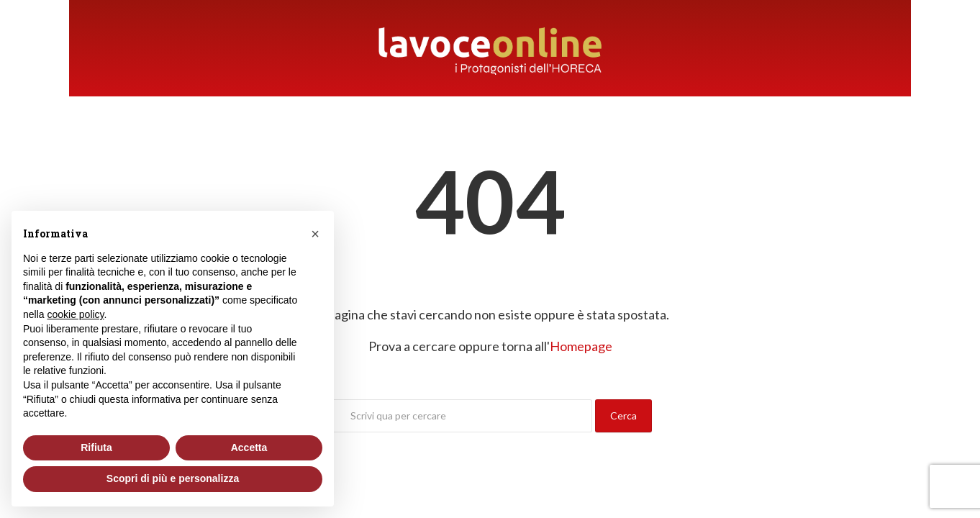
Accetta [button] (249, 447)
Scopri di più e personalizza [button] (173, 478)
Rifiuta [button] (96, 447)
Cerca (623, 415)
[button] (315, 234)
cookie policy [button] (75, 314)
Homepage (581, 346)
